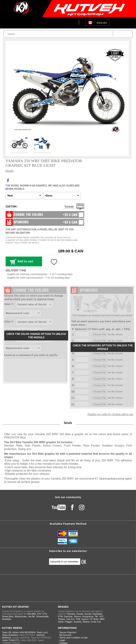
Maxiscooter (21, 616)
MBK (102, 619)
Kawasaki (97, 614)
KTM (60, 616)
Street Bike (8, 616)
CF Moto (94, 619)
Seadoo (78, 622)
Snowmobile (42, 616)
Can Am (70, 619)
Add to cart (25, 261)
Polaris (62, 619)
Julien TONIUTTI (11, 640)
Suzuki (88, 614)
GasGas (68, 616)
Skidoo (86, 622)
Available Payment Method (68, 524)
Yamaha (71, 614)
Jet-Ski (31, 616)
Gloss (49, 195)
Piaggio (68, 622)
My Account (65, 635)
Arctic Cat (96, 622)
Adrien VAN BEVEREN (24, 632)
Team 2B (7, 632)
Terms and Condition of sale (74, 638)
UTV (45, 614)
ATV (39, 614)
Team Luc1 (42, 632)
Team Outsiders (10, 635)
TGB (78, 619)
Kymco (85, 619)
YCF (101, 616)
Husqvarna (88, 616)
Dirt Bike (32, 614)
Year (10, 195)
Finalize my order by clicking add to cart (110, 414)
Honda (80, 614)
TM (96, 616)
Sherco (77, 616)
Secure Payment (68, 632)
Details (10, 171)
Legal (62, 640)
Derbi (61, 622)
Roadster (7, 619)
